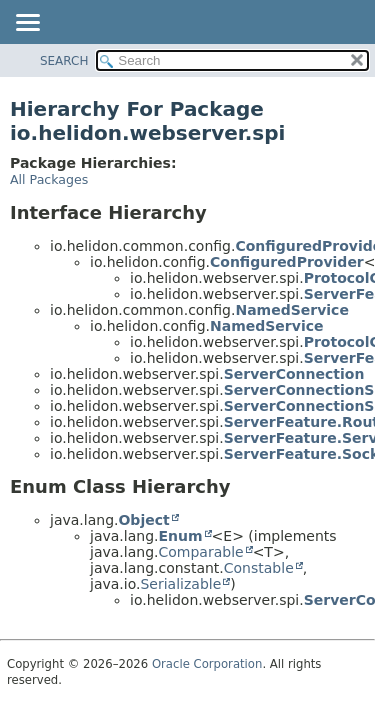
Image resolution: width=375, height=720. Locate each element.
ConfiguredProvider (287, 262)
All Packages (49, 179)
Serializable (180, 584)
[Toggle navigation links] (27, 24)
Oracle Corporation (207, 664)
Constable (259, 568)
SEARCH (64, 61)
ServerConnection (294, 374)
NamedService (291, 310)
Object (143, 520)
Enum (180, 536)
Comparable (200, 552)
